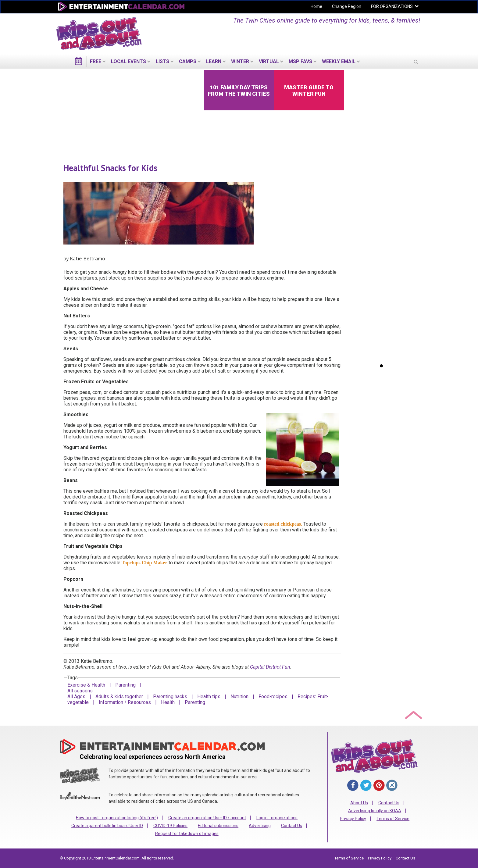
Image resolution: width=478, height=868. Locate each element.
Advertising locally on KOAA (375, 811)
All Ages (76, 697)
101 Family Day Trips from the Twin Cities (239, 91)
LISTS (162, 61)
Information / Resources (125, 702)
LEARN (214, 61)
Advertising (260, 826)
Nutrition (239, 697)
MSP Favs (300, 61)
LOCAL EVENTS (128, 61)
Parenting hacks (170, 697)
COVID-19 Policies (170, 826)
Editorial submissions (218, 826)
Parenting (125, 685)
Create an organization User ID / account (207, 818)
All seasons (80, 691)
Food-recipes (273, 697)
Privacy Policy (353, 819)
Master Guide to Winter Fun (309, 91)
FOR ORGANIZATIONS (392, 6)
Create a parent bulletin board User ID (107, 826)
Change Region (347, 6)
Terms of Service (393, 819)
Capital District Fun (270, 667)
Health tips (209, 697)
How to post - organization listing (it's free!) (117, 818)
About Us (359, 803)
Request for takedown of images (187, 834)
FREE (96, 61)
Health (168, 702)
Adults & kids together (119, 697)
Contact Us (292, 826)
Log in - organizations (277, 818)
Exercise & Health (86, 685)
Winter (240, 61)
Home (316, 6)
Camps (188, 61)
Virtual (269, 61)
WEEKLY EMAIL (339, 61)
